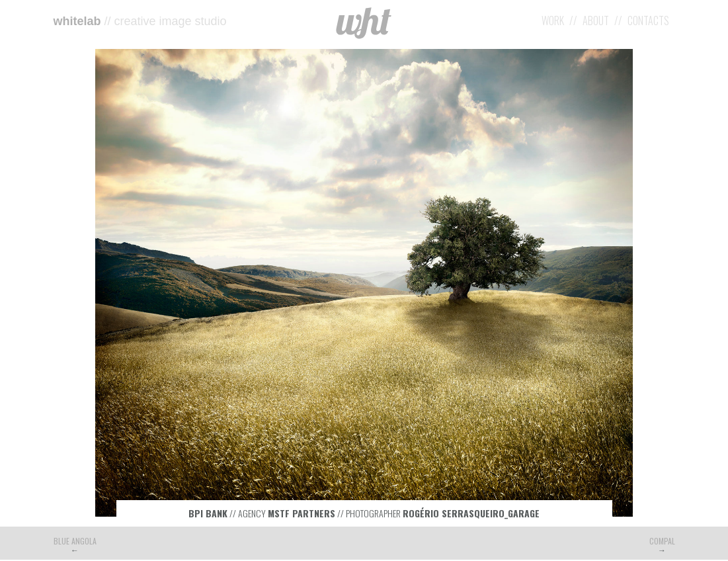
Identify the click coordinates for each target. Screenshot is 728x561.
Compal (662, 541)
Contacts (648, 21)
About (596, 21)
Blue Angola (75, 541)
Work (553, 21)
